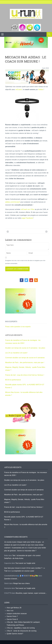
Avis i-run (10, 611)
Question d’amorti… (11, 579)
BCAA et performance (13, 380)
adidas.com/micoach (13, 202)
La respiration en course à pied (23, 571)
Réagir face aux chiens (21, 583)
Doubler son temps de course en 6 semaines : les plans (25, 348)
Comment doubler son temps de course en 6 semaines (25, 358)
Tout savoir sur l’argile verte (25, 563)
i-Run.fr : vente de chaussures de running (22, 631)
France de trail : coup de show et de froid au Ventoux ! (25, 375)
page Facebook (28, 218)
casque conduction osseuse (17, 614)
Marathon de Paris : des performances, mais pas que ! (25, 362)
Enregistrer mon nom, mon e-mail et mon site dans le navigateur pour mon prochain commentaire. (25, 262)
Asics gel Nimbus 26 (14, 608)
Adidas (41, 89)
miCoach (19, 89)
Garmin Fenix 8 (12, 619)
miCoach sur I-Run (28, 209)
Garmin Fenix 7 (12, 616)
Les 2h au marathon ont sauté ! (16, 353)
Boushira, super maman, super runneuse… (31, 593)
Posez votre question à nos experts (18, 327)
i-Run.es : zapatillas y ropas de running (21, 628)
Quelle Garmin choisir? (15, 634)
